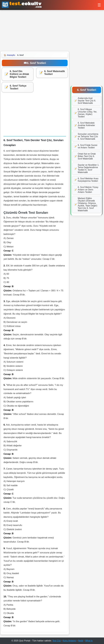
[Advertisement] (52, 30)
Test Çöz (57, 641)
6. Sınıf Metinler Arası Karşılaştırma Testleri (86, 180)
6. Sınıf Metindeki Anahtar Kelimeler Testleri (84, 125)
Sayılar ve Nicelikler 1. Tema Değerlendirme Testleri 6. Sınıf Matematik (87, 169)
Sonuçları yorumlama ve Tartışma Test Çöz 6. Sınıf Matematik (86, 136)
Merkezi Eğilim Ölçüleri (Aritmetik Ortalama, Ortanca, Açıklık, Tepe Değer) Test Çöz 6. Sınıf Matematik (86, 204)
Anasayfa (9, 55)
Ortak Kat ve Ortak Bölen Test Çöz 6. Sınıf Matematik (85, 156)
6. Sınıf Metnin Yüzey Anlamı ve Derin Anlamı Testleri (86, 190)
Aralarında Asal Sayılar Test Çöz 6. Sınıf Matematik (85, 101)
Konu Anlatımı (69, 641)
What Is (89, 641)
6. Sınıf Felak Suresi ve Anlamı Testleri (86, 146)
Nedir (81, 641)
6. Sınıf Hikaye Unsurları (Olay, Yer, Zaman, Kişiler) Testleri (85, 113)
